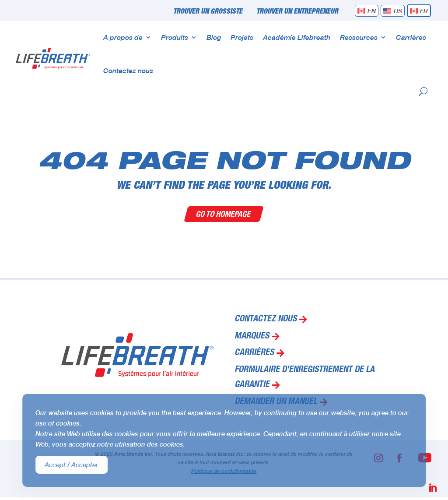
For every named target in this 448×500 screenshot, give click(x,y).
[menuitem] (367, 11)
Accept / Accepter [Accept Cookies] (72, 465)
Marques (252, 337)
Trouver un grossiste (208, 12)
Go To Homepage (224, 214)
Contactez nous (128, 70)
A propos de (123, 37)
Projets (242, 37)
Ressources (359, 37)
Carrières (411, 37)
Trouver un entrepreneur (297, 12)
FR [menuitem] (424, 11)
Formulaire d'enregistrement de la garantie (304, 378)
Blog (214, 37)
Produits (175, 37)
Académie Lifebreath (297, 37)
